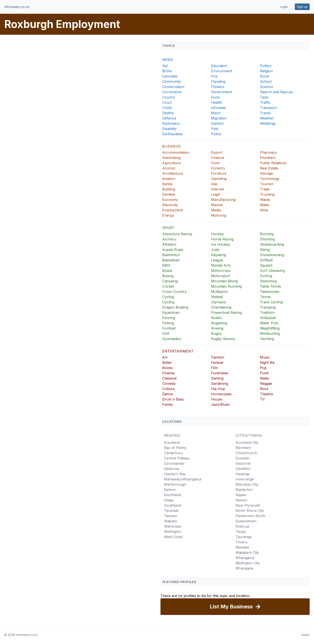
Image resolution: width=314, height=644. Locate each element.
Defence (169, 118)
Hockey (218, 234)
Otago (169, 500)
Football (169, 328)
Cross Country (174, 292)
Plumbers (268, 158)
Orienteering (221, 307)
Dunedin (242, 458)
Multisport (219, 292)
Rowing (217, 328)
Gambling (219, 179)
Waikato (171, 521)
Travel (265, 113)
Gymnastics (172, 339)
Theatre (266, 394)
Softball (266, 260)
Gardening (220, 383)
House (217, 399)
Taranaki (171, 511)
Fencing (169, 318)
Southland (172, 505)
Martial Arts (221, 265)
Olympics (219, 302)
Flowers (218, 87)
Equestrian (171, 313)
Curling (168, 297)
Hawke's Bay (175, 474)
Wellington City (248, 563)
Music (265, 357)
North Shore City (250, 511)
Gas (214, 184)
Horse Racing (222, 239)
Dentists (169, 194)
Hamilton (243, 469)
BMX (166, 265)
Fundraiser (220, 373)
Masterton (244, 490)
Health (217, 102)
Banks (167, 184)
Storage (266, 173)
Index (306, 635)
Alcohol (169, 168)
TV (262, 399)
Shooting (267, 239)
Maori (216, 113)
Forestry (218, 168)
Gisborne (172, 469)
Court (167, 102)
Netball (217, 297)
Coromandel (174, 463)
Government (221, 92)
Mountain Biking (224, 281)
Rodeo (216, 318)
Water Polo (269, 323)
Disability (169, 129)
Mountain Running (226, 286)
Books (167, 368)
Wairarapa (172, 526)
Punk (264, 373)
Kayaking (219, 255)
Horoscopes (221, 394)
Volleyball (268, 318)
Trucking (267, 194)
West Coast (173, 537)
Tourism (267, 184)
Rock (264, 389)
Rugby (216, 333)
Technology (270, 179)
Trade (265, 189)
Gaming (217, 378)
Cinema (168, 373)
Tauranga (243, 537)
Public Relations (273, 163)
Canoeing (170, 281)
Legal (215, 194)
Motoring (219, 215)
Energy (168, 215)
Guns (215, 97)
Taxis (264, 97)
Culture (168, 389)
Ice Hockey (221, 244)
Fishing (168, 323)
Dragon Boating (175, 307)
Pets (215, 129)
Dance (168, 394)
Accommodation (176, 152)
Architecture (173, 173)
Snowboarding (272, 255)
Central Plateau (177, 458)
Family (168, 404)
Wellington (173, 532)
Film (214, 368)
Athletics (169, 244)
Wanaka (242, 547)
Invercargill (245, 479)
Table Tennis (270, 286)
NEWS (168, 60)
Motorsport (221, 276)
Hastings (243, 474)
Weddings (268, 123)
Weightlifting (270, 328)
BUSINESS (172, 146)
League (217, 260)
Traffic (265, 102)
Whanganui (245, 558)
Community (172, 81)
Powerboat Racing (226, 313)
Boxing (168, 276)
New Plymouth (248, 505)
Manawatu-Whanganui (183, 479)
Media (216, 210)
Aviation (169, 179)
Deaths (168, 113)
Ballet (167, 363)
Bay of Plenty (175, 448)
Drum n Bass (173, 399)
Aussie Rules (173, 250)
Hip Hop (218, 389)
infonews (219, 108)
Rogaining (219, 323)
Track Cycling (271, 302)
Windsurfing (270, 333)
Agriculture (172, 163)
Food (215, 163)
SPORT (168, 228)
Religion (266, 71)
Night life (267, 363)
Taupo (241, 532)
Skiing (265, 250)
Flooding (218, 81)
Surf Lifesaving (272, 271)
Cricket (168, 286)
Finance (218, 158)
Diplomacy (171, 123)
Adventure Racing (177, 234)
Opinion (217, 123)
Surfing (266, 276)
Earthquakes (173, 134)
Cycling (168, 302)
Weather (267, 118)
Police (216, 134)
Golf (166, 333)
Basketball (171, 260)
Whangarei (244, 568)
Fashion (218, 357)
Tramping (268, 307)
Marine (217, 205)
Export (217, 152)
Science (266, 87)
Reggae (266, 383)
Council (168, 97)
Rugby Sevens (223, 339)
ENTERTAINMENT (178, 351)
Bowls (167, 271)
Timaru (241, 542)
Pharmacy (268, 152)
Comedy (169, 383)
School (266, 81)
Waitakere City (247, 552)
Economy (170, 200)
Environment (222, 71)
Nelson (170, 490)
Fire (214, 76)
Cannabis (170, 76)
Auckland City (247, 442)
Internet (218, 189)
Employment (173, 210)
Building (169, 189)
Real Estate (269, 168)
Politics (266, 66)
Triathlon (267, 313)
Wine (264, 210)
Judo (215, 250)
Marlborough (175, 484)
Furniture (219, 173)
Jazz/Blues (220, 404)
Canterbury (173, 453)
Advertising (171, 158)
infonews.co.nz (17, 7)
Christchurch (246, 453)
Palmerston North (250, 516)
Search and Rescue (276, 92)
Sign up (302, 7)
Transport (268, 108)
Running (267, 234)
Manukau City (247, 484)
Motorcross (221, 271)
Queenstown (246, 521)
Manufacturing (223, 200)
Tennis (265, 297)
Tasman (171, 516)
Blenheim (243, 448)
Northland (172, 495)
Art (165, 357)
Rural (264, 76)
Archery (169, 239)
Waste (265, 200)
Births (167, 71)
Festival (217, 363)
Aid (165, 66)
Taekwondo (270, 292)
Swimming (268, 281)
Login (284, 7)
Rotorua (242, 526)
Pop (263, 368)
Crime (167, 108)
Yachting (267, 339)
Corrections (172, 92)
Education (219, 66)
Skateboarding (272, 244)
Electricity (170, 205)
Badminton (171, 255)
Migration (219, 118)
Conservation (173, 87)
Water (265, 205)
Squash (266, 265)
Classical (169, 378)
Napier (241, 495)
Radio (265, 378)
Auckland (172, 442)
